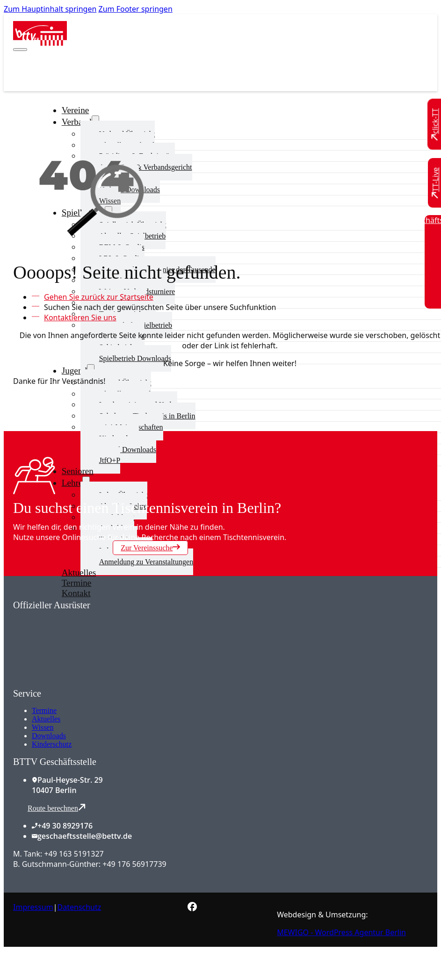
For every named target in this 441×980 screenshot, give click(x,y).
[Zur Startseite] (40, 43)
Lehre (72, 483)
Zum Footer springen (136, 9)
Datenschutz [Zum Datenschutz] (80, 907)
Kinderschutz (52, 744)
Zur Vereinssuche (150, 548)
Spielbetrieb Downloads (135, 358)
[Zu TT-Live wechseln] (435, 183)
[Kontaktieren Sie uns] (78, 317)
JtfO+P (110, 460)
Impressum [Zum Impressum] (33, 907)
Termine (44, 710)
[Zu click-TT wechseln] (435, 125)
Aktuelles (46, 719)
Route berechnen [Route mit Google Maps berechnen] (57, 808)
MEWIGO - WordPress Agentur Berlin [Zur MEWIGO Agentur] (341, 932)
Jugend (74, 371)
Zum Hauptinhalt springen (50, 9)
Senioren (78, 471)
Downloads (49, 736)
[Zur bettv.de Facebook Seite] (192, 908)
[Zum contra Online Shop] (83, 683)
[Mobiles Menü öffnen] (20, 50)
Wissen (43, 727)
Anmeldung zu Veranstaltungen (146, 562)
